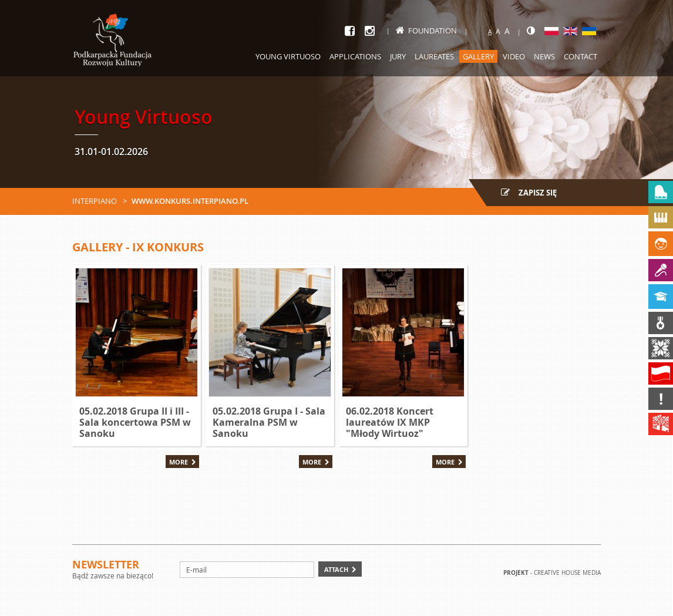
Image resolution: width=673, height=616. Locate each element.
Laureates (434, 56)
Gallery (478, 56)
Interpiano (95, 201)
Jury (398, 56)
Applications (355, 56)
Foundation (426, 31)
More (179, 462)
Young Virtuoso (288, 56)
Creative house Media (567, 573)
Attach (336, 569)
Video (514, 56)
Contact (581, 56)
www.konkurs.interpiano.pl (190, 201)
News (544, 56)
